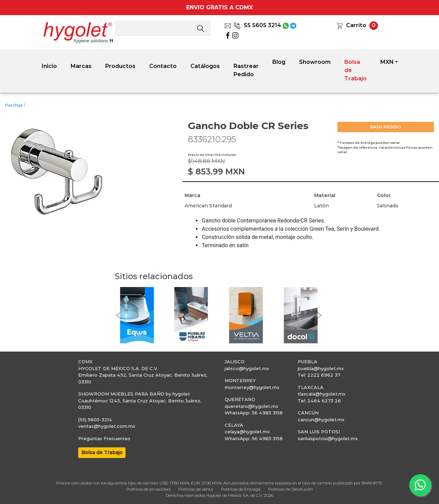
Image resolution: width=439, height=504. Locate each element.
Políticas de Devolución (291, 489)
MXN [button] (387, 62)
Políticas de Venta (196, 489)
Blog (279, 62)
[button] (118, 315)
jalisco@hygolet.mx (247, 368)
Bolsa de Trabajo (355, 70)
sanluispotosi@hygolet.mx (328, 438)
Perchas (14, 105)
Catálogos (205, 66)
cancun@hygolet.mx (321, 420)
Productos (120, 66)
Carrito (356, 25)
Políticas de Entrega (241, 489)
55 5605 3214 (257, 25)
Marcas (81, 66)
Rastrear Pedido (246, 70)
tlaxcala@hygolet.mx (322, 394)
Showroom (315, 62)
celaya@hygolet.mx (247, 432)
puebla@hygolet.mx (321, 368)
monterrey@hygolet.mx (252, 387)
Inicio (49, 66)
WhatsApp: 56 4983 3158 (254, 413)
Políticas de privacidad (148, 489)
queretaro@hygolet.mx (251, 406)
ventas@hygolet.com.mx (107, 426)
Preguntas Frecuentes (104, 438)
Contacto (163, 66)
